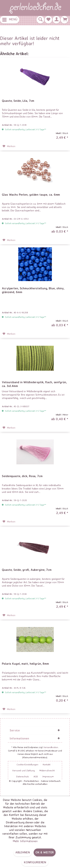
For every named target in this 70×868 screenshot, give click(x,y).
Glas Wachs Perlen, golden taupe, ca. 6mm (31, 195)
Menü (10, 19)
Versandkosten (51, 747)
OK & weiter (45, 852)
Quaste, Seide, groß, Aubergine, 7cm (27, 570)
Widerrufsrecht (47, 770)
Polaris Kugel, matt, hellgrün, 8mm (25, 664)
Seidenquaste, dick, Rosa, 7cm (22, 476)
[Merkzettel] (48, 20)
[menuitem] (10, 20)
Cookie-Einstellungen (27, 764)
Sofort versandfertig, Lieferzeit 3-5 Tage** (26, 129)
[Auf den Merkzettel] (9, 146)
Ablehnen (23, 852)
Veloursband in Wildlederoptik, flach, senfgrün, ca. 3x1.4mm (34, 384)
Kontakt (47, 764)
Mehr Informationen (25, 841)
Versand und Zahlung (24, 770)
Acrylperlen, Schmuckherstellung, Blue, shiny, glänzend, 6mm (33, 290)
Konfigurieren (35, 862)
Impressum (48, 776)
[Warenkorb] (64, 20)
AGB (36, 776)
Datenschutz (23, 776)
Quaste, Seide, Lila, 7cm (18, 101)
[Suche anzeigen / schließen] (40, 20)
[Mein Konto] (56, 20)
